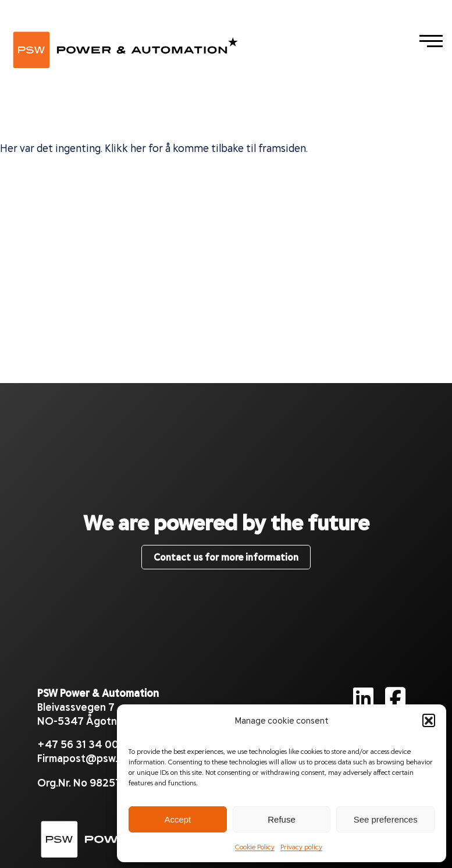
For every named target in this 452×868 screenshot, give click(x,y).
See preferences (386, 819)
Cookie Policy (255, 846)
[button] (429, 720)
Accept (177, 819)
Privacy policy (301, 846)
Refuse (282, 819)
